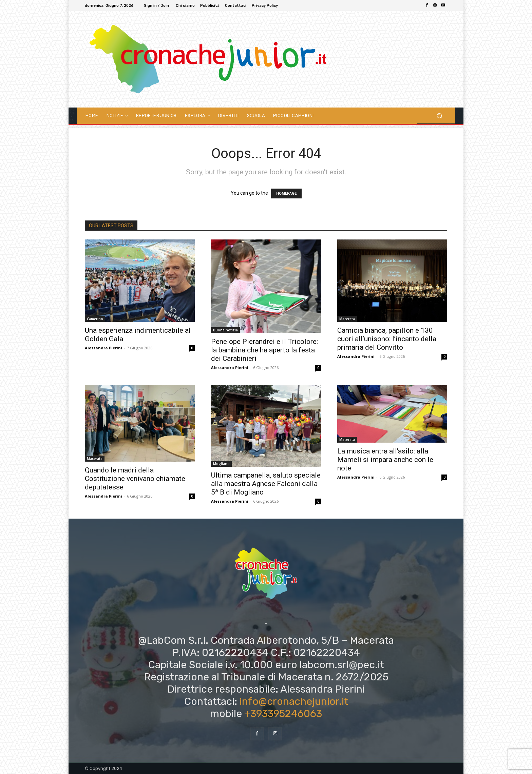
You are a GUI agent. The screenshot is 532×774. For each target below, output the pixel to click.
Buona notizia (225, 330)
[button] (439, 115)
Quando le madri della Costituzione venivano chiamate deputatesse (135, 479)
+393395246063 (283, 714)
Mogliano (221, 464)
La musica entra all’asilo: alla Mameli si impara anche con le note (385, 460)
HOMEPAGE (286, 193)
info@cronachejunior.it (294, 701)
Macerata (347, 319)
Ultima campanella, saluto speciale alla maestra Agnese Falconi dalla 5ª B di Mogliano (266, 484)
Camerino (95, 319)
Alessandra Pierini (103, 348)
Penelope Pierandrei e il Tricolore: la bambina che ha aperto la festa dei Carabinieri (264, 350)
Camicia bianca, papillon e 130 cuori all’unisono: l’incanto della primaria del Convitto (387, 339)
